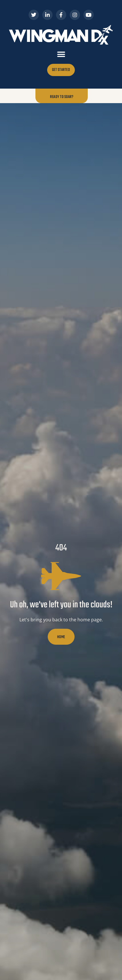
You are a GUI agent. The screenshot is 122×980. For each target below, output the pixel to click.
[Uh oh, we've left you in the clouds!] (61, 576)
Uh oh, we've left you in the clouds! (61, 605)
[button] (61, 55)
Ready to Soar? (62, 97)
